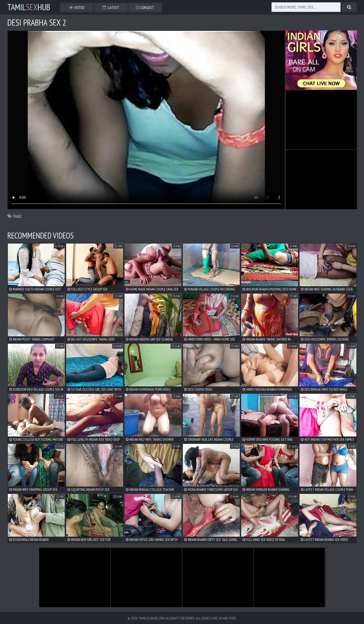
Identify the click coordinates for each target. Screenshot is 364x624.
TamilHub (29, 7)
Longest (145, 7)
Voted (77, 7)
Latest (111, 7)
